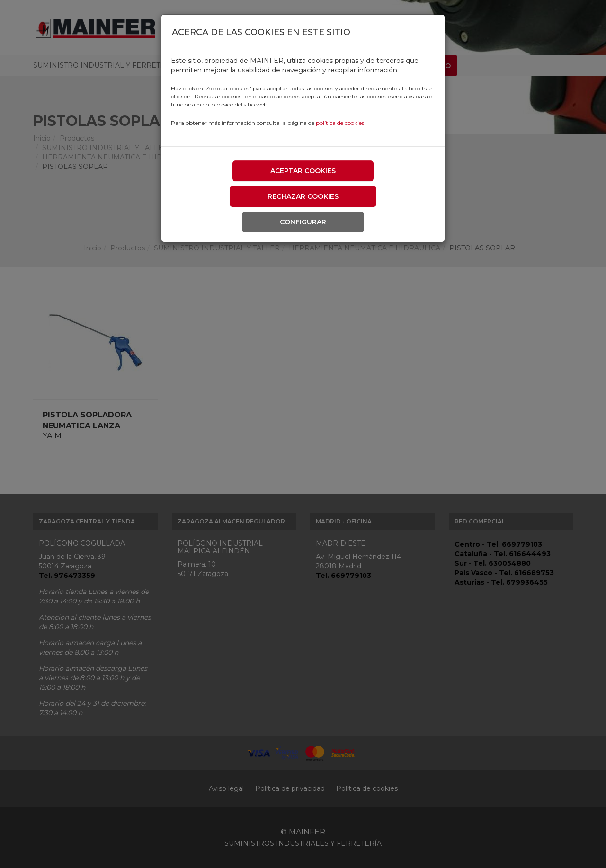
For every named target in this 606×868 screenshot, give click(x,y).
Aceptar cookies (303, 171)
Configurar (303, 222)
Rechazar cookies (303, 196)
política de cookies (340, 123)
